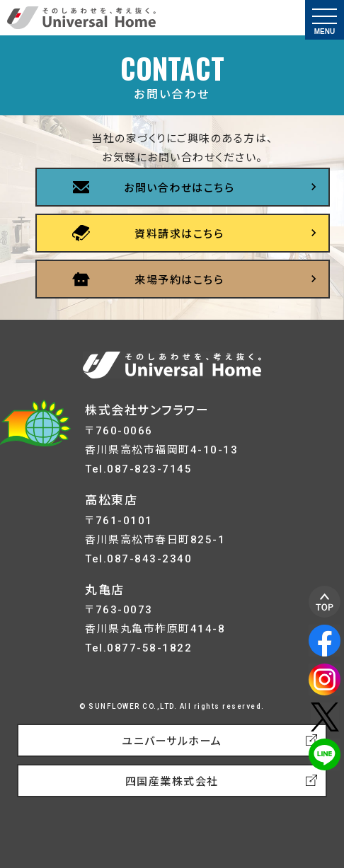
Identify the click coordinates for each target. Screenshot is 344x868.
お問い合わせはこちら (179, 188)
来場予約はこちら (179, 280)
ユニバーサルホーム (172, 741)
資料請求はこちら (179, 234)
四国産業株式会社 (172, 782)
